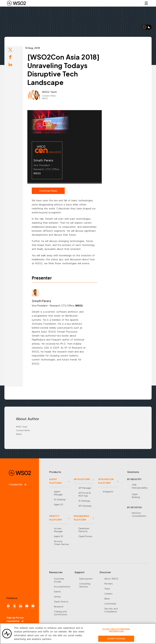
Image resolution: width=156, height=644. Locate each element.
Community (110, 604)
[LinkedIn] (21, 606)
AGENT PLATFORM (55, 481)
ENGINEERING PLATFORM (82, 518)
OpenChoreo (85, 536)
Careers (108, 594)
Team (107, 589)
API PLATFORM (82, 479)
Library (57, 596)
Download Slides (42, 191)
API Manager (85, 488)
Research (59, 606)
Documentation (62, 587)
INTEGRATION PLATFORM (106, 481)
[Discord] (33, 606)
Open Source (61, 601)
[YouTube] (27, 606)
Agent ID (59, 504)
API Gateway (85, 506)
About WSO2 (111, 579)
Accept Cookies (116, 639)
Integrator (108, 492)
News (107, 599)
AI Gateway (60, 499)
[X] (14, 606)
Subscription (86, 579)
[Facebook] (8, 606)
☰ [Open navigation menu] (146, 3)
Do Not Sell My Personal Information (116, 630)
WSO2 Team (43, 92)
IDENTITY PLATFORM (55, 518)
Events (57, 592)
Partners (109, 584)
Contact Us (17, 484)
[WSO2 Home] (16, 3)
